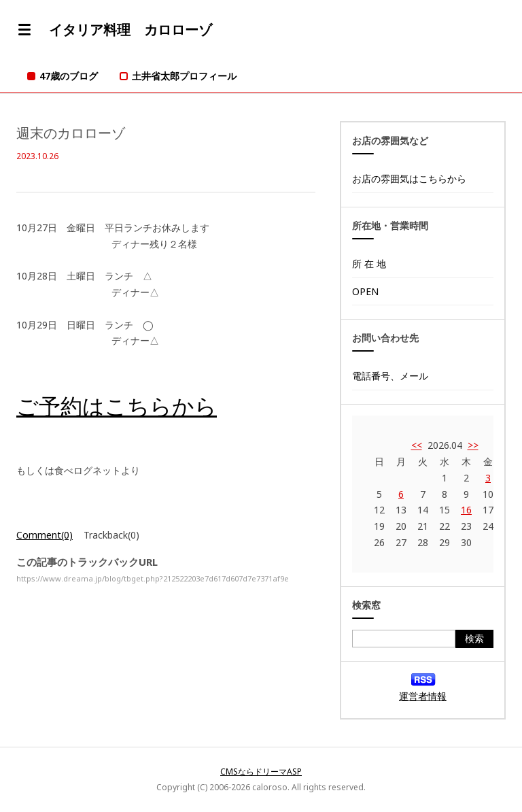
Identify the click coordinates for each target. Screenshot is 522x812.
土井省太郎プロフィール (184, 76)
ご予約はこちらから (117, 406)
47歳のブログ (69, 76)
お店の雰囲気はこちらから (409, 179)
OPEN (365, 291)
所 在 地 (369, 264)
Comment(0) (45, 535)
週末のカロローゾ (71, 133)
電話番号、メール (390, 376)
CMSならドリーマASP (261, 772)
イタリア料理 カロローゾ (130, 30)
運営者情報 (423, 696)
